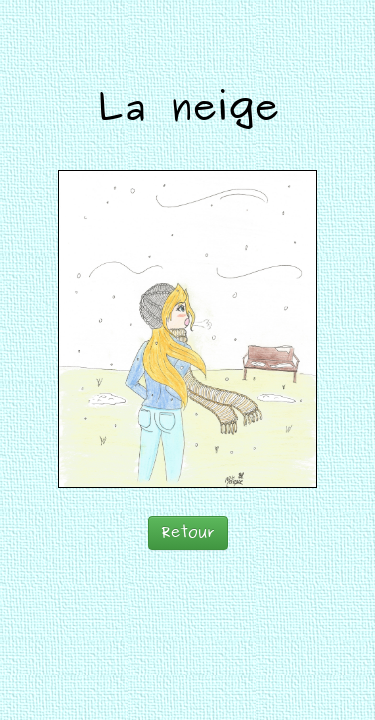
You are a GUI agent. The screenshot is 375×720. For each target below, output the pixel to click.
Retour (188, 532)
